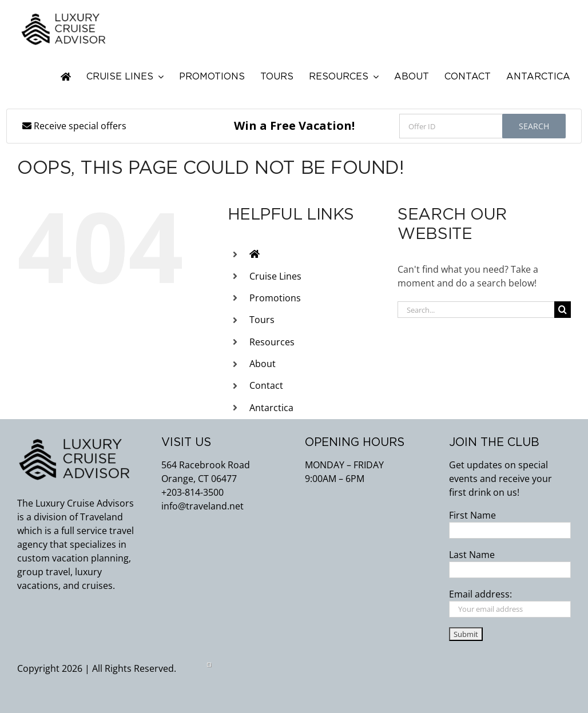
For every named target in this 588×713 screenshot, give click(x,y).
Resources (272, 342)
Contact (266, 385)
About (263, 364)
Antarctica (271, 408)
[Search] (563, 310)
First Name (472, 515)
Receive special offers (74, 126)
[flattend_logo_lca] (63, 16)
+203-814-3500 (192, 492)
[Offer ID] (451, 126)
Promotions (275, 298)
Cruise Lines (275, 276)
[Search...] (476, 310)
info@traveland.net (202, 506)
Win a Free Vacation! (294, 126)
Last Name (472, 555)
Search (534, 126)
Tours (262, 320)
